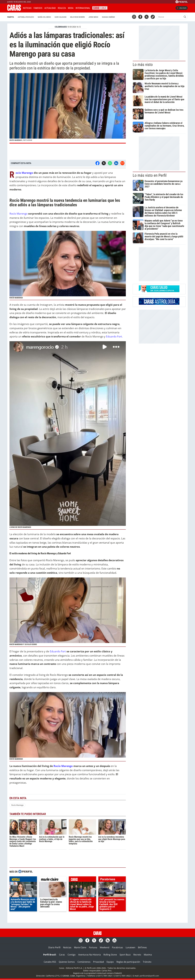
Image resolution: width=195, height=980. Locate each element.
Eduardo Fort (58, 651)
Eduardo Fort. (114, 336)
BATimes (142, 947)
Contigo (72, 955)
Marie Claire (80, 947)
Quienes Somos (67, 962)
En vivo (182, 8)
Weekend (105, 947)
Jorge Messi (93, 17)
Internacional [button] (83, 8)
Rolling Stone (110, 955)
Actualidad (50, 8)
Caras (62, 955)
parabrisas (112, 880)
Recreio (137, 955)
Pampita (11, 17)
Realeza (62, 8)
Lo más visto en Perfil (150, 175)
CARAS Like (100, 8)
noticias (23, 880)
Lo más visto (143, 65)
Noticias (27, 8)
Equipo (110, 962)
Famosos (38, 8)
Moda (71, 8)
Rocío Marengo (24, 173)
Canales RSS (50, 962)
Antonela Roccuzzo (26, 17)
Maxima (148, 955)
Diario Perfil (54, 947)
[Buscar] (170, 17)
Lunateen (130, 947)
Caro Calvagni (60, 17)
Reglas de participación (128, 962)
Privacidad (99, 962)
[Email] (122, 163)
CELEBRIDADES (61, 27)
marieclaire (53, 880)
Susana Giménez (108, 17)
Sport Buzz (125, 955)
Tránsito (147, 962)
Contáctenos (84, 962)
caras (83, 880)
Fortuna (93, 947)
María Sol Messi (44, 17)
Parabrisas (117, 947)
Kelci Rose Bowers (77, 17)
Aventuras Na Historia (90, 955)
